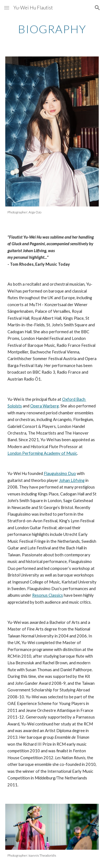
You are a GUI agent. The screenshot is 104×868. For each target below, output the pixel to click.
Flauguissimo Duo (60, 473)
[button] (7, 8)
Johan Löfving (72, 480)
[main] (52, 29)
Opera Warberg (45, 406)
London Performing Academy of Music (42, 453)
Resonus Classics (48, 595)
